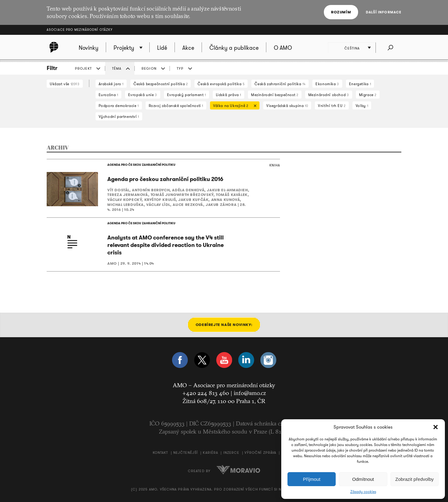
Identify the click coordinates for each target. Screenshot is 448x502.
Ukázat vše (65, 84)
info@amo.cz (250, 393)
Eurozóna (108, 95)
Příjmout (312, 479)
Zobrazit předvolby (415, 479)
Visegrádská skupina (287, 106)
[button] (436, 427)
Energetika (360, 84)
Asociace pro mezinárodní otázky (80, 30)
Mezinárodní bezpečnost (275, 95)
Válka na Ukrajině (233, 106)
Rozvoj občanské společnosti (176, 106)
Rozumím (341, 12)
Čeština (352, 48)
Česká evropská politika (221, 84)
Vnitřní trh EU (332, 106)
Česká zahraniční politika (280, 84)
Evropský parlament (187, 95)
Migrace (368, 95)
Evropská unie (143, 95)
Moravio (238, 470)
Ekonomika (327, 84)
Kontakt (161, 453)
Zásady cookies (363, 492)
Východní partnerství (119, 116)
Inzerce (231, 453)
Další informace (384, 12)
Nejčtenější (186, 453)
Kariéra (210, 453)
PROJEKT (83, 68)
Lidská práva (229, 95)
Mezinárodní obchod (329, 95)
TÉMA (117, 68)
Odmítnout (363, 479)
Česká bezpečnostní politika (161, 84)
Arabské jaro (111, 84)
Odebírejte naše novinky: (224, 325)
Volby (362, 106)
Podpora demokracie (119, 106)
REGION (149, 68)
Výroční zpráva (260, 453)
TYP (180, 68)
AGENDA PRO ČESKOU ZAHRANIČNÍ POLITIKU (141, 165)
